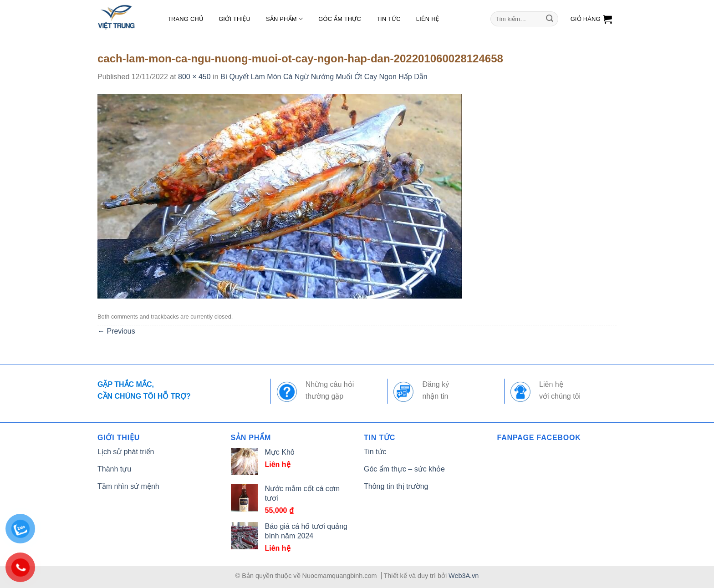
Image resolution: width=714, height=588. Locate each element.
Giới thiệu (235, 19)
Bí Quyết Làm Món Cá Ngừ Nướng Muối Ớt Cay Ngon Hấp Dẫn (324, 77)
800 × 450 (194, 77)
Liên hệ (428, 19)
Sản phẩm (284, 19)
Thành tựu (114, 469)
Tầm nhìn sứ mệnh (128, 486)
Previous (116, 331)
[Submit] (550, 19)
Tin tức (389, 19)
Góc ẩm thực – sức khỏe (404, 469)
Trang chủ (185, 19)
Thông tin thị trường (396, 486)
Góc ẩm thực (340, 19)
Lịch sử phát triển (126, 452)
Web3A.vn (464, 576)
